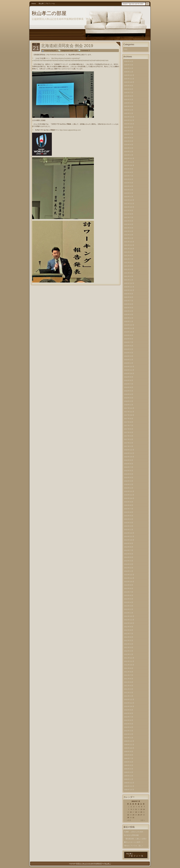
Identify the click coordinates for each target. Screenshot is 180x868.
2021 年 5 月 (129, 266)
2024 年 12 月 (129, 117)
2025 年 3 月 (129, 106)
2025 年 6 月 (129, 96)
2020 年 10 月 (129, 290)
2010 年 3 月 (129, 731)
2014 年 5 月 (129, 557)
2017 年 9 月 (129, 419)
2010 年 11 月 (129, 703)
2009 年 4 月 (129, 769)
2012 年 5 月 (129, 641)
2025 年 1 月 (129, 113)
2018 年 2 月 (129, 401)
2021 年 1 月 (129, 280)
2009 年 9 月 (129, 752)
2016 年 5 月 (129, 474)
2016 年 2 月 (129, 484)
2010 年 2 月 (129, 734)
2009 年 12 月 (129, 741)
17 (133, 812)
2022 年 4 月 (129, 228)
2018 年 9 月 (129, 377)
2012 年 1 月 (129, 654)
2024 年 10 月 (129, 124)
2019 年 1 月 (129, 363)
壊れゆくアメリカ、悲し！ (134, 846)
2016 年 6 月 (129, 471)
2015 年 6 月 (129, 512)
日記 (76, 51)
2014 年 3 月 (129, 564)
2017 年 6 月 (129, 429)
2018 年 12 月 (129, 367)
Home (34, 4)
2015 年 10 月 (129, 498)
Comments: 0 (85, 51)
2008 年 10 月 (129, 790)
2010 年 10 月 (129, 706)
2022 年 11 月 (129, 204)
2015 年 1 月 (129, 530)
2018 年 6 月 (129, 387)
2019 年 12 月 (129, 325)
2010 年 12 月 (129, 699)
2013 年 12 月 (129, 575)
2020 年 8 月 (129, 297)
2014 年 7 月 (129, 550)
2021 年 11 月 (129, 245)
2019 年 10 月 (129, 332)
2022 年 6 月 (129, 221)
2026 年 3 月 (129, 65)
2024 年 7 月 (129, 134)
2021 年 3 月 (129, 273)
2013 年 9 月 (129, 585)
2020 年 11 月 (129, 287)
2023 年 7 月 (129, 176)
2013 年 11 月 (129, 578)
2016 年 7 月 (129, 467)
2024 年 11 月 (129, 120)
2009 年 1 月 (129, 779)
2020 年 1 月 (129, 321)
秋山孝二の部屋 (49, 13)
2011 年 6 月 (129, 679)
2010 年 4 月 (129, 727)
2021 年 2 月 (129, 276)
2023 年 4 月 (129, 186)
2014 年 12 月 (129, 533)
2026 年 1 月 (129, 72)
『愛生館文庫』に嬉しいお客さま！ (135, 839)
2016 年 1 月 (129, 488)
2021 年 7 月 (129, 259)
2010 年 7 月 (129, 717)
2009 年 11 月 (129, 745)
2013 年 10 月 (129, 582)
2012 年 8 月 (129, 630)
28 (144, 815)
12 (139, 809)
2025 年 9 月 (129, 86)
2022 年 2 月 (129, 235)
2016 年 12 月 (129, 450)
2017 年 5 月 (129, 432)
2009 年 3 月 (129, 772)
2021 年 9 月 (129, 252)
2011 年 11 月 (129, 661)
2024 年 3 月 (129, 148)
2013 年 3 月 (129, 606)
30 (131, 818)
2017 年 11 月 (129, 412)
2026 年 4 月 (129, 61)
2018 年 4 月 (129, 394)
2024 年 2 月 (129, 152)
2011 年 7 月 (129, 675)
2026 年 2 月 (129, 68)
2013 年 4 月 (129, 602)
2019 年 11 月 (129, 328)
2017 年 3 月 (129, 439)
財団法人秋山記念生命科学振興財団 (89, 864)
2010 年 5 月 (129, 724)
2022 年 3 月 (129, 231)
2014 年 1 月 (129, 571)
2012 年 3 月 (129, 647)
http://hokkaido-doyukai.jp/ (55, 55)
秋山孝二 (108, 864)
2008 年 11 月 (129, 786)
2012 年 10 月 (129, 623)
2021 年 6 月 (129, 263)
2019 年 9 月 (129, 335)
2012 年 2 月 (129, 651)
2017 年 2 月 (129, 443)
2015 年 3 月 (129, 523)
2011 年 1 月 (129, 696)
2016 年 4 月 (129, 478)
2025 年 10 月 (129, 82)
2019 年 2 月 (129, 360)
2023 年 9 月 (129, 169)
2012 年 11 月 (129, 620)
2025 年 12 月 (129, 75)
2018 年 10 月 (129, 373)
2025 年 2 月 (129, 110)
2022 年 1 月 (129, 238)
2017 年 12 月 (129, 408)
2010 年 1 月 (129, 738)
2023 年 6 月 (129, 179)
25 (136, 815)
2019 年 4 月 (129, 353)
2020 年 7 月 (129, 301)
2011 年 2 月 (129, 693)
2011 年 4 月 (129, 686)
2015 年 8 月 (129, 505)
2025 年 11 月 (129, 79)
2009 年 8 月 (129, 755)
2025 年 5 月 (129, 100)
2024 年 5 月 (129, 141)
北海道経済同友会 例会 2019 (67, 46)
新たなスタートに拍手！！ (134, 842)
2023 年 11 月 (129, 162)
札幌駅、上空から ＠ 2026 (134, 832)
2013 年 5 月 (129, 599)
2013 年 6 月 (129, 595)
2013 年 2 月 (129, 609)
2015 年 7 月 (129, 509)
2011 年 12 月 (129, 658)
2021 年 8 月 (129, 256)
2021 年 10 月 (129, 249)
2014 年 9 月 (129, 543)
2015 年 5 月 (129, 516)
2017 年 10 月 (129, 415)
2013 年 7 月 (129, 592)
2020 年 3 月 (129, 315)
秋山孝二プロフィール (47, 4)
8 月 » (143, 820)
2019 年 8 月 (129, 339)
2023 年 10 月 (129, 165)
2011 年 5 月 (129, 682)
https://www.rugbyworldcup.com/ (70, 130)
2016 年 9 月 (129, 460)
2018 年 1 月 (129, 405)
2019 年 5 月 (129, 349)
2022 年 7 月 (129, 217)
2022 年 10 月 (129, 207)
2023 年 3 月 (129, 190)
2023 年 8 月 (129, 172)
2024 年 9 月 (129, 127)
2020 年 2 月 (129, 318)
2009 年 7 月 (129, 758)
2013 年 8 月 (129, 589)
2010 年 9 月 (129, 710)
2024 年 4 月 (129, 145)
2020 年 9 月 (129, 294)
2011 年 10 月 (129, 665)
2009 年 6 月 (129, 762)
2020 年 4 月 (129, 311)
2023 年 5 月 (129, 183)
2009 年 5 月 (129, 765)
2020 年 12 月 (129, 283)
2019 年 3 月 (129, 356)
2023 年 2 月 (129, 193)
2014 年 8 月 (129, 547)
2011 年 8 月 (129, 672)
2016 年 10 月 (129, 457)
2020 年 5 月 (129, 308)
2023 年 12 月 (129, 158)
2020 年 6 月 (129, 304)
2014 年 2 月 (129, 568)
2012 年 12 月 (129, 616)
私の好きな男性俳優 (131, 835)
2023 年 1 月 (129, 197)
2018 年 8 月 (129, 380)
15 (128, 812)
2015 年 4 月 (129, 519)
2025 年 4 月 (129, 103)
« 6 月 (129, 820)
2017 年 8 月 (129, 422)
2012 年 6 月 (129, 637)
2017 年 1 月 (129, 446)
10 (133, 809)
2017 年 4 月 (129, 436)
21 (144, 812)
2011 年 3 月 (129, 689)
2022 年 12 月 (129, 200)
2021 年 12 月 (129, 242)
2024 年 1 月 (129, 155)
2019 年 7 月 (129, 342)
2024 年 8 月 (129, 131)
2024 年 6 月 (129, 138)
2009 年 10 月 (129, 748)
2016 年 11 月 (129, 453)
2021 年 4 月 (129, 269)
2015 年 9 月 (129, 502)
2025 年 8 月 (129, 89)
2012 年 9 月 (129, 627)
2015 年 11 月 (129, 495)
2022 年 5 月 (129, 224)
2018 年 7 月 (129, 384)
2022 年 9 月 (129, 210)
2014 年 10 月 (129, 540)
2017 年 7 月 (129, 426)
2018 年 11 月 (129, 370)
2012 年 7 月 (129, 634)
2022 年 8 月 (129, 214)
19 (139, 812)
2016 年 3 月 (129, 481)
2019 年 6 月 (129, 346)
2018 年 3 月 (129, 398)
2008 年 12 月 (129, 783)
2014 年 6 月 (129, 554)
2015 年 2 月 (129, 526)
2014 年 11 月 (129, 536)
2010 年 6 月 (129, 720)
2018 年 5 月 (129, 391)
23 (131, 815)
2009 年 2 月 (129, 776)
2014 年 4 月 (129, 561)
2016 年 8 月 (129, 464)
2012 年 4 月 (129, 644)
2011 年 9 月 (129, 668)
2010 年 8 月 (129, 713)
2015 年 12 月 (129, 491)
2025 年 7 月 (129, 93)
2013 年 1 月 (129, 613)
